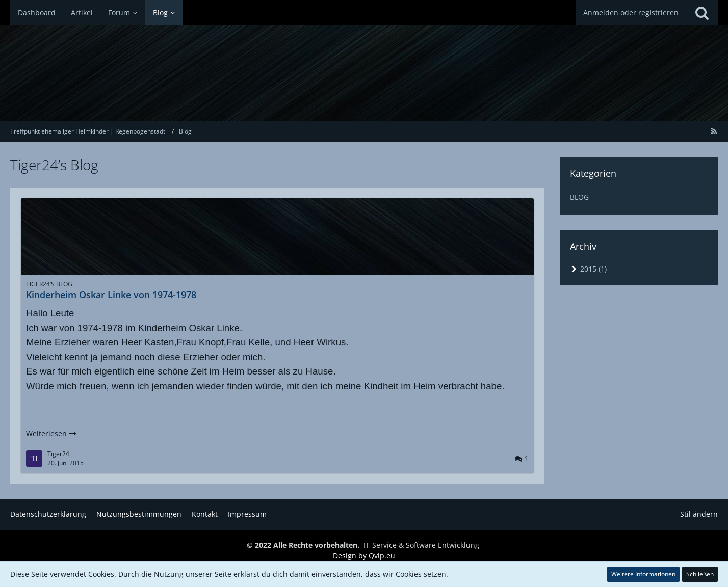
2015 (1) (588, 269)
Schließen (700, 574)
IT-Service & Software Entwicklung (421, 545)
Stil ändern (699, 514)
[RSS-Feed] (714, 131)
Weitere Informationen (643, 574)
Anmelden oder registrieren (631, 12)
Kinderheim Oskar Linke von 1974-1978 (111, 295)
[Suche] (702, 13)
